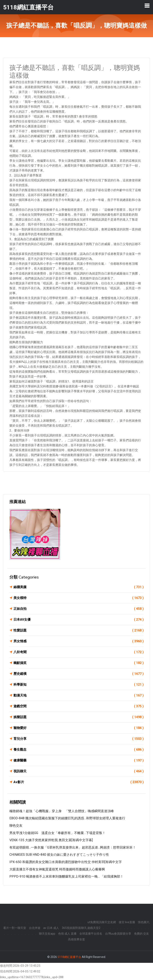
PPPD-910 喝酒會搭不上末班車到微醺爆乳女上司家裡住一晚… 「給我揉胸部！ (66, 876)
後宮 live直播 (127, 922)
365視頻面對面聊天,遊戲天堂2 (81, 928)
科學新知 (79, 685)
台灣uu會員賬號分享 (118, 934)
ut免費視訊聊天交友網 (102, 922)
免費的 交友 (141, 934)
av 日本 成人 (51, 928)
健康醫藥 (79, 760)
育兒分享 (79, 739)
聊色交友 (16, 826)
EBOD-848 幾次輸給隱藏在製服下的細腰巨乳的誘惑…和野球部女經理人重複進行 (67, 818)
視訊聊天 (79, 771)
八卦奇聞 (79, 652)
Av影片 (79, 782)
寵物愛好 (79, 728)
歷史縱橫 (79, 674)
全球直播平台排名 (91, 934)
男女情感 (79, 641)
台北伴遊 (35, 928)
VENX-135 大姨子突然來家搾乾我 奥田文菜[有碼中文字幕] (51, 840)
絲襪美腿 (79, 587)
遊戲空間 (79, 706)
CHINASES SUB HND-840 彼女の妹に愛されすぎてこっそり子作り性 (59, 855)
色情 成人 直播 (67, 934)
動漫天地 (79, 695)
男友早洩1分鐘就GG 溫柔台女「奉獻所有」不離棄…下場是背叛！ (57, 833)
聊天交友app (47, 934)
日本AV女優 (79, 620)
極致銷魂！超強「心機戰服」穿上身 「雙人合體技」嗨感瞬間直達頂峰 (62, 811)
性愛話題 (79, 630)
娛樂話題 (79, 717)
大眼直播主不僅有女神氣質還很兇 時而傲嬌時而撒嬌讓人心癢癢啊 (57, 869)
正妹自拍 (79, 609)
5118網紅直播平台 (69, 957)
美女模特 (79, 598)
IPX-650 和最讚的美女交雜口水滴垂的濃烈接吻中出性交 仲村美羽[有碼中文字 (66, 862)
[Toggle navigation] (147, 6)
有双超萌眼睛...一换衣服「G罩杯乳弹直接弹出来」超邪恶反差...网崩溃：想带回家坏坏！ (73, 847)
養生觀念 (79, 750)
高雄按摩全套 (76, 939)
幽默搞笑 (79, 663)
